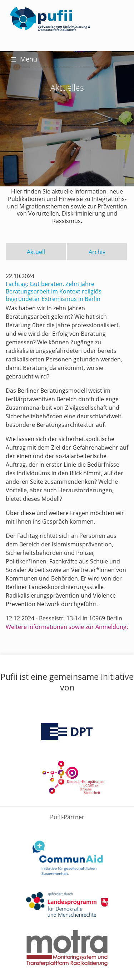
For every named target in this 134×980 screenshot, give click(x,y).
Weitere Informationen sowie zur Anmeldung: (67, 627)
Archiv (97, 252)
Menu (24, 59)
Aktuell (36, 252)
